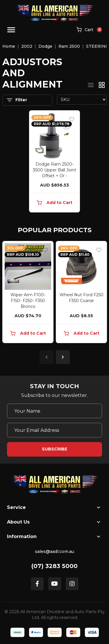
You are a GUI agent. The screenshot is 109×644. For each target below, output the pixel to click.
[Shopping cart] (89, 30)
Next (63, 357)
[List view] (91, 85)
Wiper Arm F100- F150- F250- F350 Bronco (28, 301)
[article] (28, 293)
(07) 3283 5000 (54, 566)
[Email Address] (54, 430)
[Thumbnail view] (102, 85)
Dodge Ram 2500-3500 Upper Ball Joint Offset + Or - (54, 170)
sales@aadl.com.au (54, 551)
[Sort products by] (82, 100)
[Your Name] (54, 411)
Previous (47, 357)
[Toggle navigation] (11, 30)
